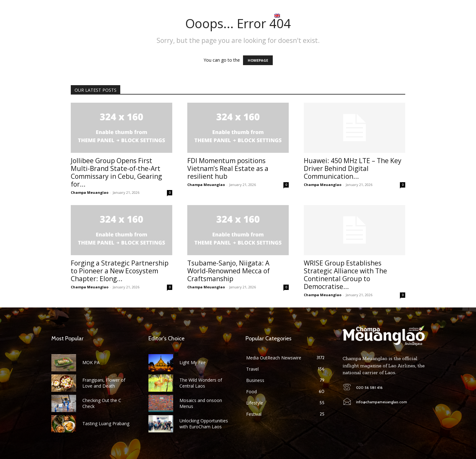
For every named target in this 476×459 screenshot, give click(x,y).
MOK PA (91, 362)
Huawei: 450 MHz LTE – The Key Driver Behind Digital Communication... (353, 168)
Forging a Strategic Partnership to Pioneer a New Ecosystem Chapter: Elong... (120, 271)
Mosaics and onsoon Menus (201, 403)
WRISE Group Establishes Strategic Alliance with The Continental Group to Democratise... (345, 275)
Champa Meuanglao (90, 192)
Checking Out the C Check (102, 403)
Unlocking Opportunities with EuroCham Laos (204, 423)
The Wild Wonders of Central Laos (201, 383)
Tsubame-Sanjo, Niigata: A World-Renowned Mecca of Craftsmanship (228, 271)
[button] (420, 16)
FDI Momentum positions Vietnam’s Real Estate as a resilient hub (228, 168)
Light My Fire (193, 362)
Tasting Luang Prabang (106, 423)
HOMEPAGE (258, 60)
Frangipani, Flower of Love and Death (104, 383)
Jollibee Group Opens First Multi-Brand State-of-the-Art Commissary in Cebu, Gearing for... (116, 172)
